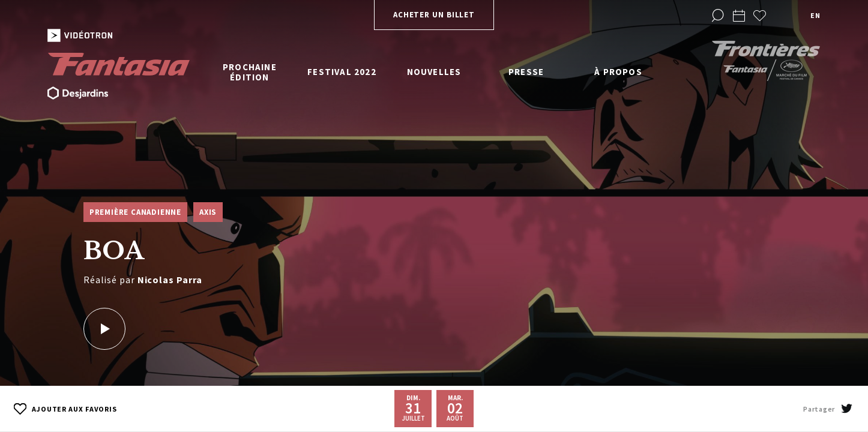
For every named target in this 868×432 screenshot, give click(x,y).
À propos (618, 72)
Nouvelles (434, 72)
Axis (208, 212)
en (815, 15)
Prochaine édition (250, 72)
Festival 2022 (342, 72)
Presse (526, 72)
